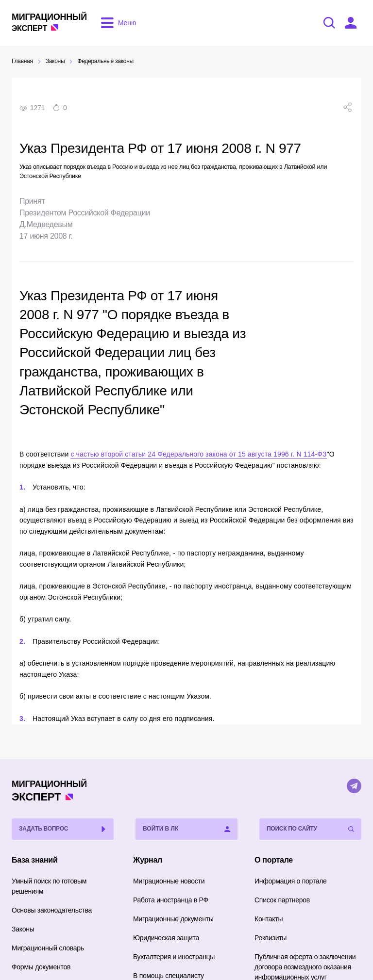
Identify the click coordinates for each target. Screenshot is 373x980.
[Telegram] (354, 786)
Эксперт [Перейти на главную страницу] (49, 22)
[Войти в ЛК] (351, 23)
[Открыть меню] (116, 23)
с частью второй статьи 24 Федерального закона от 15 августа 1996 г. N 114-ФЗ (198, 454)
